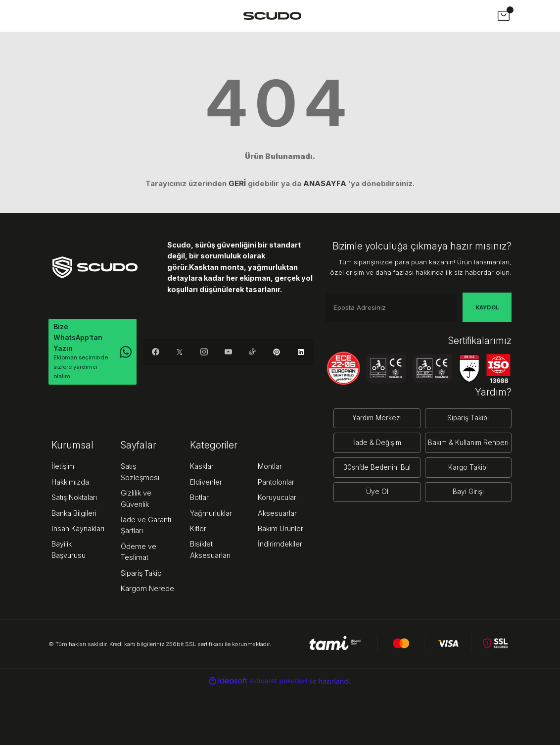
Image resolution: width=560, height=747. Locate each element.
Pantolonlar (276, 484)
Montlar (270, 468)
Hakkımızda (70, 484)
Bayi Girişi (467, 484)
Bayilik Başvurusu (69, 551)
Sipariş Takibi (467, 417)
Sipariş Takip (141, 575)
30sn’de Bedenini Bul (372, 462)
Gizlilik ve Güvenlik (136, 500)
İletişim (63, 468)
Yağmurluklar (211, 515)
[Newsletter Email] (391, 307)
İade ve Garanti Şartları (146, 527)
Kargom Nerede (147, 590)
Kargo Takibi (467, 462)
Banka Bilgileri (74, 515)
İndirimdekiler (280, 546)
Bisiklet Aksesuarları (210, 551)
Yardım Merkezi (372, 417)
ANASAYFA (325, 183)
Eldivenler (206, 484)
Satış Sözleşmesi (140, 473)
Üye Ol (372, 484)
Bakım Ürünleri (281, 530)
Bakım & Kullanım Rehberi (467, 439)
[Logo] (272, 16)
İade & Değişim (372, 439)
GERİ (237, 183)
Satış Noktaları (74, 499)
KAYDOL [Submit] (487, 307)
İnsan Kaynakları (78, 530)
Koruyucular (277, 499)
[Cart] (504, 16)
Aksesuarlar (277, 515)
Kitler (198, 530)
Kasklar (202, 468)
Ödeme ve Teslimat (139, 554)
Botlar (199, 499)
